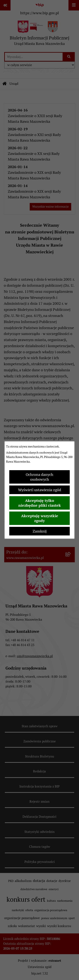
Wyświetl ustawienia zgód (40, 490)
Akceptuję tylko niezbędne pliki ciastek (40, 503)
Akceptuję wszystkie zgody (40, 518)
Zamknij (40, 531)
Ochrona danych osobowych (39, 477)
